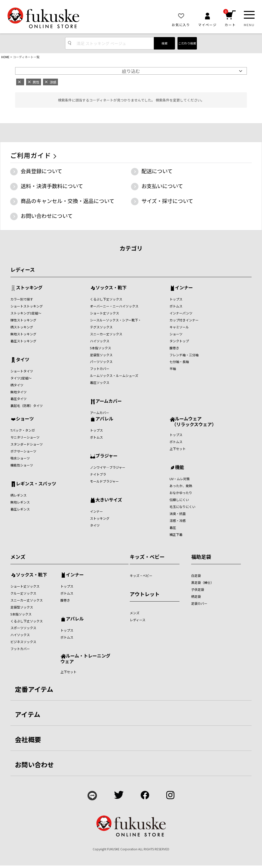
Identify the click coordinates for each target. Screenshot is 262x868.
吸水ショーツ (20, 458)
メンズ (18, 557)
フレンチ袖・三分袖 (184, 355)
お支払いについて (162, 186)
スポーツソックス (23, 628)
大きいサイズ (109, 500)
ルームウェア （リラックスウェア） (193, 421)
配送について (157, 171)
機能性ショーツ (22, 465)
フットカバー (100, 369)
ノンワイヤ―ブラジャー (108, 467)
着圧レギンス (20, 509)
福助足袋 (201, 557)
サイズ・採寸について (167, 201)
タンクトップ (179, 341)
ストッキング (29, 288)
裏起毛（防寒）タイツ (27, 406)
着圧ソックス (100, 383)
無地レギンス (20, 502)
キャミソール (179, 327)
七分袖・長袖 (179, 362)
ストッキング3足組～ (26, 313)
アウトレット (145, 594)
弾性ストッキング (23, 320)
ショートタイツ (22, 371)
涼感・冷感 (178, 521)
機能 (179, 467)
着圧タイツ (19, 399)
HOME (5, 57)
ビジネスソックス (23, 642)
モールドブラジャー (104, 481)
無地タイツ (19, 392)
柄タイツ (17, 385)
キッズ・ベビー (147, 557)
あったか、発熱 (181, 486)
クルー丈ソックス (23, 593)
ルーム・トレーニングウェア (85, 658)
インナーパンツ (181, 313)
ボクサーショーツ (23, 451)
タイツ (23, 360)
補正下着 (176, 535)
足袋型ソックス (101, 355)
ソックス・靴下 (111, 288)
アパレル (104, 419)
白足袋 (196, 576)
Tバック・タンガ (23, 430)
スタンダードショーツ (27, 444)
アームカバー (109, 401)
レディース (23, 270)
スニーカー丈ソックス (106, 334)
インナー (184, 288)
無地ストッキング (23, 334)
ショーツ (176, 334)
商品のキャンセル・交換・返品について (67, 201)
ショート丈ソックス (105, 313)
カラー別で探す (22, 299)
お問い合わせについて (47, 216)
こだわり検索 (187, 43)
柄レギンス (19, 495)
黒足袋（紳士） (202, 583)
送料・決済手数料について (52, 186)
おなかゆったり (181, 493)
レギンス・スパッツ (36, 484)
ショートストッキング (27, 306)
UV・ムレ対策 (180, 479)
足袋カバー (199, 603)
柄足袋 (196, 596)
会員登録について (41, 171)
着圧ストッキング (23, 341)
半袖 (173, 369)
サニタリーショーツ (25, 437)
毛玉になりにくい (182, 507)
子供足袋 (198, 589)
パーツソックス (101, 362)
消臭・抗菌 (178, 514)
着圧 (173, 528)
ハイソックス (100, 341)
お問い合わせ (35, 764)
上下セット (178, 449)
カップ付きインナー (184, 320)
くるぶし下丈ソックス (106, 299)
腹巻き (174, 348)
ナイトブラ (98, 474)
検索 (165, 43)
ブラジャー (107, 456)
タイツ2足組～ (21, 378)
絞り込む (131, 71)
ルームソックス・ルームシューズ (114, 376)
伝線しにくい (179, 500)
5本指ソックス (101, 348)
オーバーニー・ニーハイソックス (114, 306)
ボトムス (176, 306)
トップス (176, 299)
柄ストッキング (22, 327)
